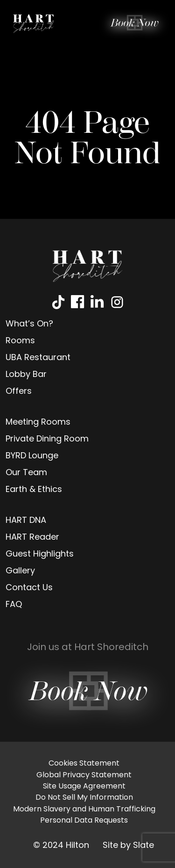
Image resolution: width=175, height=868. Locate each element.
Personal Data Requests (84, 821)
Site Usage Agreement (84, 787)
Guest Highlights (40, 554)
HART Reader (32, 538)
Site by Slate (128, 846)
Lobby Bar (26, 375)
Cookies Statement (84, 764)
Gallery (20, 571)
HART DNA (26, 521)
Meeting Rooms (38, 423)
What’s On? (29, 324)
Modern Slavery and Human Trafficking (84, 810)
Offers (19, 392)
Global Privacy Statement (84, 775)
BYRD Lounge (32, 456)
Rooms (20, 341)
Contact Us (29, 588)
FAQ (14, 605)
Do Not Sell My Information (84, 798)
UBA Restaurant (38, 358)
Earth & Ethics (34, 490)
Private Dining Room (47, 439)
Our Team (26, 473)
